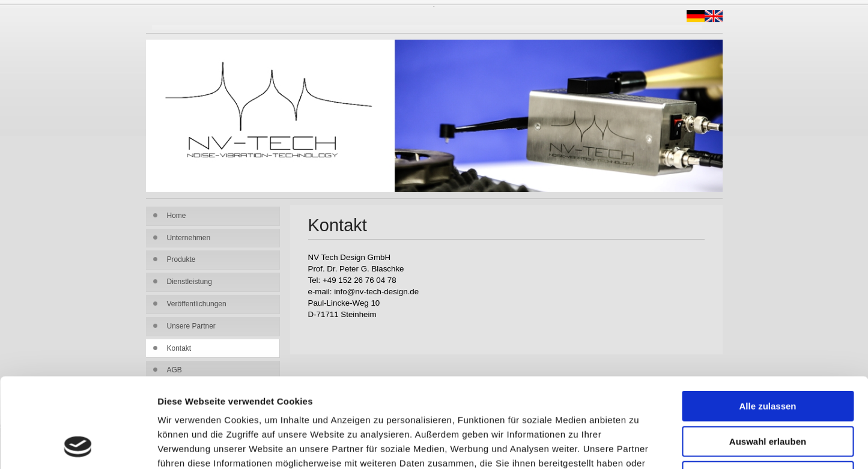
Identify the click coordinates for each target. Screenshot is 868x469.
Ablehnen (768, 392)
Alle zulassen (767, 322)
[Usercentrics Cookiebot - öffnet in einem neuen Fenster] (78, 446)
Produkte (181, 259)
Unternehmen (189, 238)
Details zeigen (639, 445)
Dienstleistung (190, 282)
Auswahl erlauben (768, 358)
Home (177, 216)
